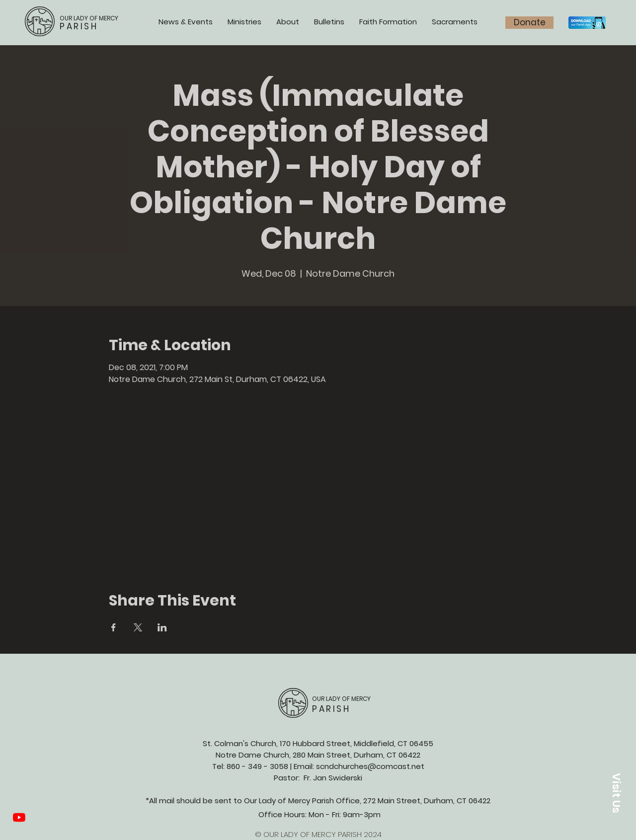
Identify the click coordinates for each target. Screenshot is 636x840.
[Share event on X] (138, 627)
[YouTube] (19, 817)
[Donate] (529, 23)
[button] (616, 793)
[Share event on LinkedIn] (162, 627)
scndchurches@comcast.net (370, 766)
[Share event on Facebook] (114, 627)
